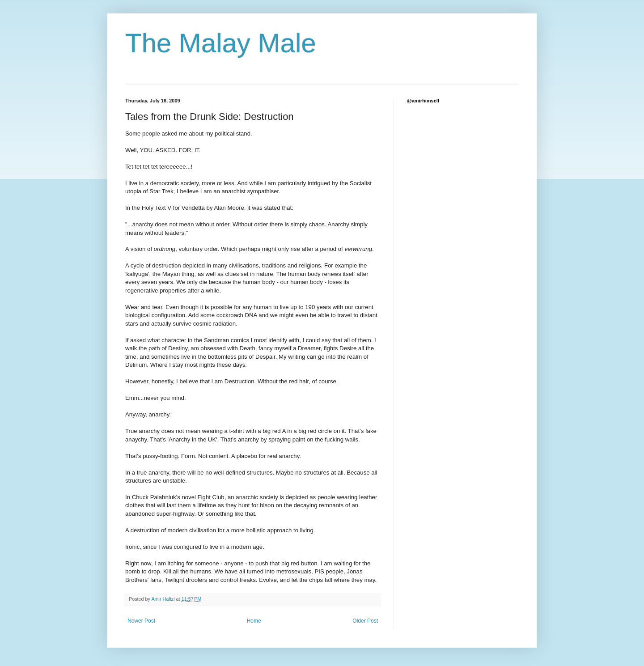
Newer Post (141, 621)
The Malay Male (221, 43)
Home (254, 621)
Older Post (365, 621)
